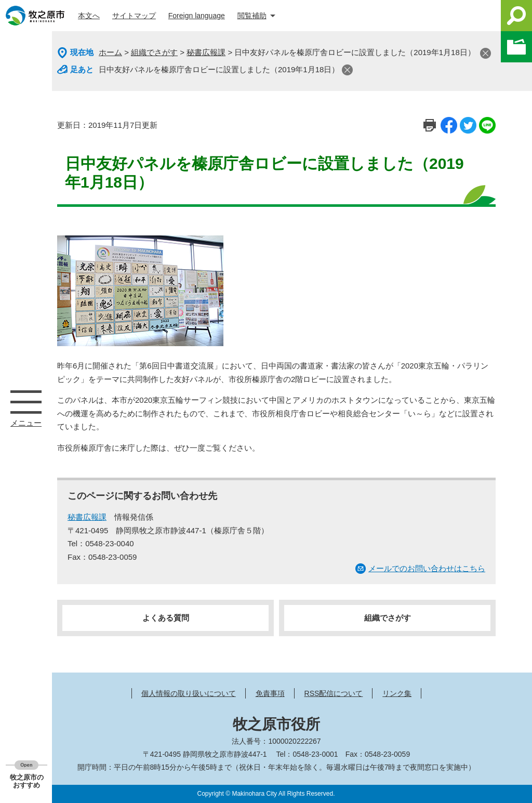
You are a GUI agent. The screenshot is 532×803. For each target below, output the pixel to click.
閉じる (486, 53)
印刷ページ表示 (430, 125)
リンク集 (397, 693)
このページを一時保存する (516, 47)
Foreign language (197, 16)
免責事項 (270, 693)
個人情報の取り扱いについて (189, 693)
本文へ (89, 16)
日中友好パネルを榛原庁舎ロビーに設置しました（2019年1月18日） (219, 69)
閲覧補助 (252, 16)
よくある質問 (166, 618)
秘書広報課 (206, 52)
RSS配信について (334, 693)
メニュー (26, 402)
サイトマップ (134, 16)
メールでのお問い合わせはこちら (427, 568)
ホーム (110, 52)
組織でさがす (154, 52)
